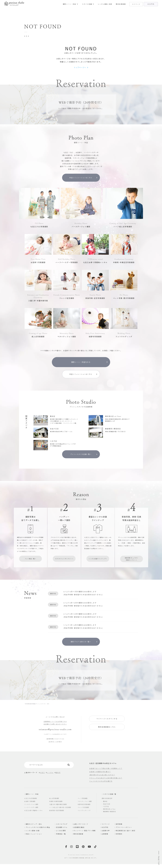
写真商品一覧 (61, 840)
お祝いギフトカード (81, 830)
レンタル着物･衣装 (107, 4)
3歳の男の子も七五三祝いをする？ (102, 781)
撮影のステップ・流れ (34, 830)
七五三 (42, 779)
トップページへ (80, 68)
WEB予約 (105, 834)
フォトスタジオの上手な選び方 (101, 788)
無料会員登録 (122, 4)
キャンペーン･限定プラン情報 (85, 837)
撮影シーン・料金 (73, 4)
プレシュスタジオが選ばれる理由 (38, 834)
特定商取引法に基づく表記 (126, 837)
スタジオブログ (62, 830)
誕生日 (58, 779)
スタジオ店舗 (89, 4)
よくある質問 (61, 837)
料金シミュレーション (34, 840)
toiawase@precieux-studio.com (55, 736)
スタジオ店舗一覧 (110, 800)
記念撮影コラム (62, 834)
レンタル (50, 779)
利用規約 (119, 840)
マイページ (106, 830)
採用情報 (119, 830)
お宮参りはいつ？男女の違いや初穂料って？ (106, 775)
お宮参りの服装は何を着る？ (100, 778)
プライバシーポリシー (124, 834)
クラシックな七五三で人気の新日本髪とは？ (106, 784)
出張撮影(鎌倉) (79, 834)
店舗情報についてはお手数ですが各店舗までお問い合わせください (55, 729)
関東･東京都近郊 (107, 805)
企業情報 (105, 840)
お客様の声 (106, 837)
